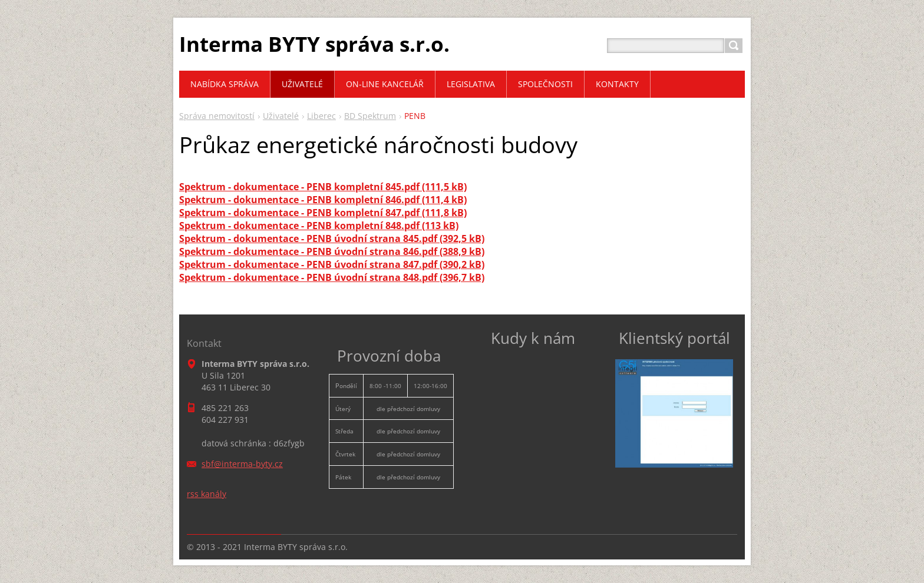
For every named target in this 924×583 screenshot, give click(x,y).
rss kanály (207, 494)
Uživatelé (281, 116)
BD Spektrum (370, 116)
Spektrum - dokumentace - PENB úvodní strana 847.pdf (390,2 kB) (332, 264)
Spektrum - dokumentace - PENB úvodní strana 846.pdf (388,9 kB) (332, 251)
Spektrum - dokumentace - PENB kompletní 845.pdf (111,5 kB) (323, 187)
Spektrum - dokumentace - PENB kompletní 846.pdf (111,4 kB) (323, 200)
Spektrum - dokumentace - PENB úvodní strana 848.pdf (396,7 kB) (332, 277)
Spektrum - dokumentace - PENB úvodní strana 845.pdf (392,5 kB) (332, 238)
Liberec (321, 116)
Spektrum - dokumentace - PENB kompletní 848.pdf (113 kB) (319, 226)
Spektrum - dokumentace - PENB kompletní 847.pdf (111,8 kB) (323, 213)
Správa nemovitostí (217, 116)
